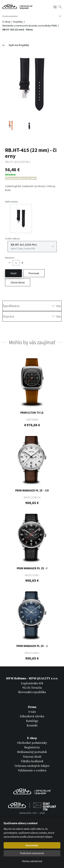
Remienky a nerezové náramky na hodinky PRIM (30, 26)
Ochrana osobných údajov (32, 766)
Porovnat (34, 273)
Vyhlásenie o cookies (32, 770)
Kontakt (32, 726)
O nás (32, 712)
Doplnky (18, 22)
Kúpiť (13, 273)
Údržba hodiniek (32, 761)
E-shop (7, 22)
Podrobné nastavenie (32, 853)
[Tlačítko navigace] (55, 7)
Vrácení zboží (32, 757)
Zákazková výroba (32, 716)
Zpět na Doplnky (16, 45)
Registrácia (32, 747)
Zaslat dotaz (18, 282)
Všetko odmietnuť (32, 861)
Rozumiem (32, 845)
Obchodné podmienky (32, 743)
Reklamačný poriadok (32, 752)
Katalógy (32, 721)
